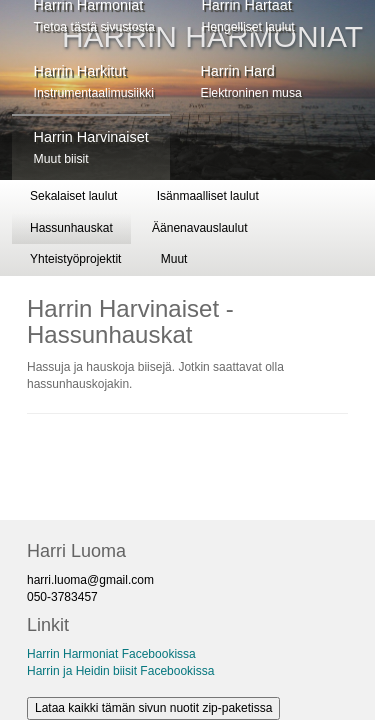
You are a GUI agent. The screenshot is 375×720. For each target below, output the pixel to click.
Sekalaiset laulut (73, 196)
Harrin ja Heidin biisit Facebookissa (120, 671)
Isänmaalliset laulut (208, 196)
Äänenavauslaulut (199, 228)
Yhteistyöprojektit (75, 259)
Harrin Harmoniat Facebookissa (111, 654)
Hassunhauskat (71, 228)
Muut (174, 259)
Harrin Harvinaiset (91, 147)
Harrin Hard (250, 81)
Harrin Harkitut (94, 81)
